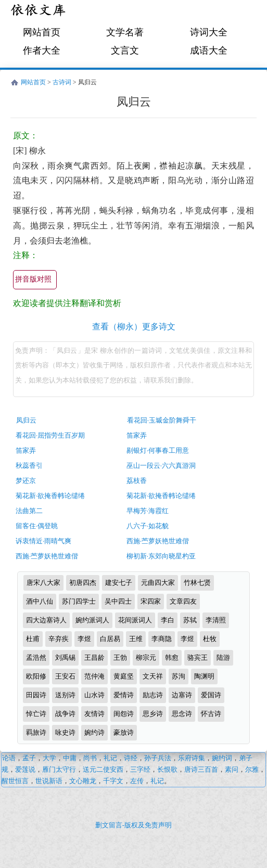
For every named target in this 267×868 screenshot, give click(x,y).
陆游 (223, 658)
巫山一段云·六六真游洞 (161, 465)
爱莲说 (25, 769)
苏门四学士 (79, 601)
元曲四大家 (158, 583)
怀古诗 (211, 714)
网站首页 (42, 32)
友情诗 (94, 714)
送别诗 (65, 695)
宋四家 (151, 601)
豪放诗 (124, 732)
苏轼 (190, 620)
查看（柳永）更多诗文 (134, 327)
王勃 (120, 658)
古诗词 (62, 82)
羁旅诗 (36, 732)
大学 (49, 758)
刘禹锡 (65, 658)
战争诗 (65, 714)
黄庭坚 (124, 676)
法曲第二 (29, 511)
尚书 (90, 758)
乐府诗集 (192, 758)
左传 (137, 781)
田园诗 (36, 695)
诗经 (131, 758)
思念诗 (182, 714)
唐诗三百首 (201, 769)
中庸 (70, 758)
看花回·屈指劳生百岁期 (50, 435)
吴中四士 (118, 601)
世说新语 (49, 781)
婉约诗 (94, 732)
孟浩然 (36, 658)
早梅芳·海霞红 (148, 511)
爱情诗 (124, 695)
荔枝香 (137, 481)
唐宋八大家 (43, 583)
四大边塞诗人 (46, 620)
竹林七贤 (197, 583)
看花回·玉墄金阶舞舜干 (162, 420)
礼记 (110, 758)
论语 (9, 758)
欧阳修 (36, 676)
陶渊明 (204, 676)
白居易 (110, 639)
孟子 (29, 758)
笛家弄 (137, 435)
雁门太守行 (59, 769)
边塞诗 (182, 695)
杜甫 (33, 639)
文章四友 (183, 601)
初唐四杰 (83, 583)
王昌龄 (94, 658)
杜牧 (210, 639)
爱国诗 (211, 695)
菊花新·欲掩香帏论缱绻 (50, 496)
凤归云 (26, 420)
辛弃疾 (59, 639)
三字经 (140, 769)
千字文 (113, 781)
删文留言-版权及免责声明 (133, 825)
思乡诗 (153, 714)
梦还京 (26, 481)
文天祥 (153, 676)
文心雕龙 (83, 781)
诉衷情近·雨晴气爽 (43, 541)
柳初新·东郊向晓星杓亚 (161, 556)
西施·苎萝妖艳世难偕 (158, 541)
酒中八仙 (40, 601)
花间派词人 (135, 620)
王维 (136, 639)
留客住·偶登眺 (37, 526)
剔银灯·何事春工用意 (158, 450)
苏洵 (179, 676)
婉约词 (222, 758)
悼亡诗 (36, 714)
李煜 (84, 639)
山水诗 (94, 695)
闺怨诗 (124, 714)
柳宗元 (146, 658)
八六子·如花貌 (148, 526)
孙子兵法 (158, 758)
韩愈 (172, 658)
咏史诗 (65, 732)
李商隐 (162, 639)
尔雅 (252, 769)
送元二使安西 (103, 769)
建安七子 (119, 583)
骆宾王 (198, 658)
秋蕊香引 (29, 465)
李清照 (216, 620)
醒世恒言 (15, 781)
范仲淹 (94, 676)
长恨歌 (167, 769)
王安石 (65, 676)
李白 (168, 620)
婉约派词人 (92, 620)
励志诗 (153, 695)
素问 (232, 769)
